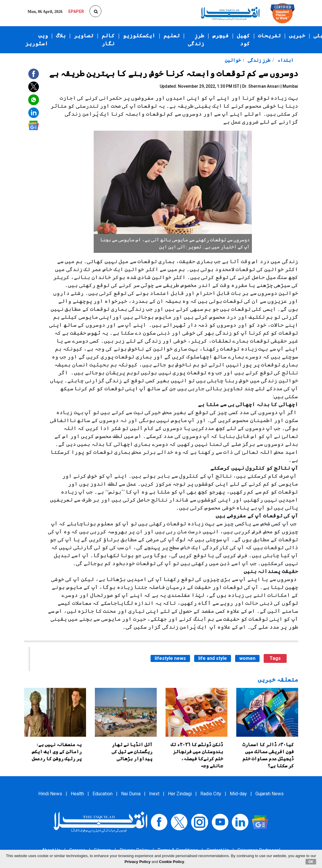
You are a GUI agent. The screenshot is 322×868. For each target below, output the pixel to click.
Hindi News (50, 794)
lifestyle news (170, 658)
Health (77, 794)
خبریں (297, 36)
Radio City (211, 794)
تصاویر (84, 36)
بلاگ (61, 36)
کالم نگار (108, 40)
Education (103, 794)
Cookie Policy (172, 862)
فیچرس (221, 36)
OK (311, 862)
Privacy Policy (138, 862)
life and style (213, 658)
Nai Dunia (131, 794)
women (247, 658)
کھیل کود (243, 40)
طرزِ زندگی (196, 40)
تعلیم (172, 36)
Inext (154, 794)
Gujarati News (270, 794)
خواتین (233, 60)
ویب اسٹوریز (37, 40)
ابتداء (285, 60)
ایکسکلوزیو (139, 36)
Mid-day (238, 794)
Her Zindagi (180, 794)
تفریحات (269, 36)
